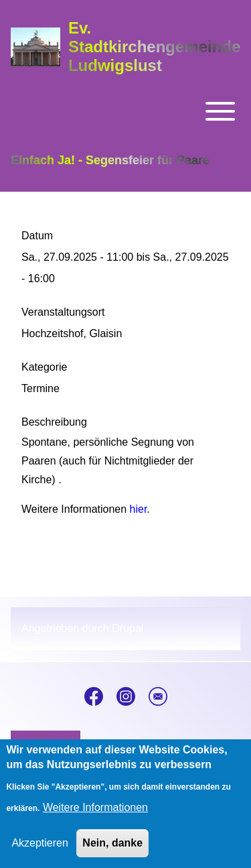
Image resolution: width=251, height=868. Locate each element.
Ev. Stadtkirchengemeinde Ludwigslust (154, 47)
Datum (37, 236)
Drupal (128, 628)
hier (139, 509)
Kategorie (45, 367)
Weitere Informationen (95, 819)
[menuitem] (46, 745)
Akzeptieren (40, 854)
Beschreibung (54, 422)
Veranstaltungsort (63, 312)
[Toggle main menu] (125, 111)
